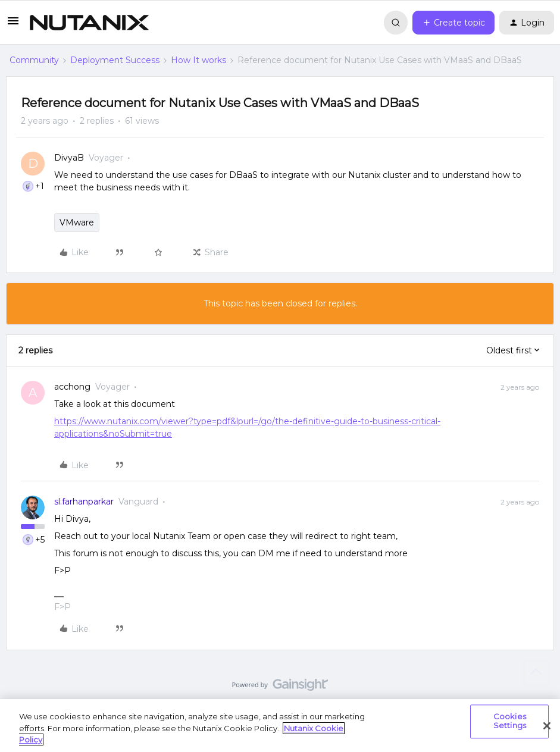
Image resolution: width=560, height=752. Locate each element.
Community (34, 60)
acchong (72, 387)
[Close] (547, 726)
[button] (13, 25)
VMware (77, 223)
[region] (280, 726)
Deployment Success (115, 60)
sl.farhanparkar (84, 502)
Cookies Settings (510, 721)
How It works (198, 60)
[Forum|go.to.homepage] (89, 23)
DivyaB (69, 158)
